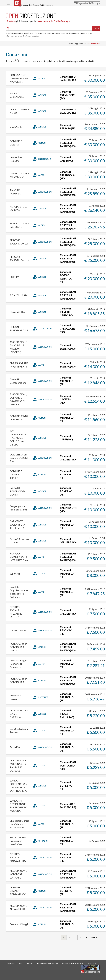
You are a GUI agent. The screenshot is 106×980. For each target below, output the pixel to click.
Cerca (96, 28)
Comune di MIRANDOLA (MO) (67, 175)
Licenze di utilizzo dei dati (73, 963)
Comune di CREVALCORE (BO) (68, 95)
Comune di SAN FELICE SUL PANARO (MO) (68, 143)
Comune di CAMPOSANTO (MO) (68, 508)
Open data (91, 963)
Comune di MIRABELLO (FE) (67, 381)
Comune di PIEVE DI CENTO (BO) (67, 312)
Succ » (94, 937)
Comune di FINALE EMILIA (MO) (67, 714)
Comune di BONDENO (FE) (66, 475)
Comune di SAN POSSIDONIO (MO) (68, 766)
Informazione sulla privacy (48, 963)
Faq (20, 963)
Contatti (30, 963)
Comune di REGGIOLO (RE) (66, 630)
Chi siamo (11, 963)
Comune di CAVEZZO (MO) (65, 399)
